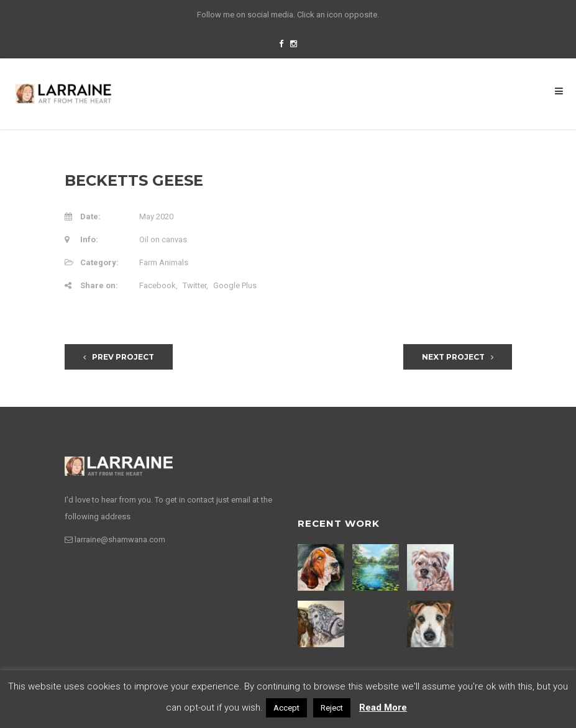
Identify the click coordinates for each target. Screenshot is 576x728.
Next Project (458, 357)
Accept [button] (286, 708)
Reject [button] (332, 708)
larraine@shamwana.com (120, 539)
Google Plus (235, 285)
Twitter (194, 285)
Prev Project (119, 357)
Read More (383, 708)
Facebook (158, 285)
